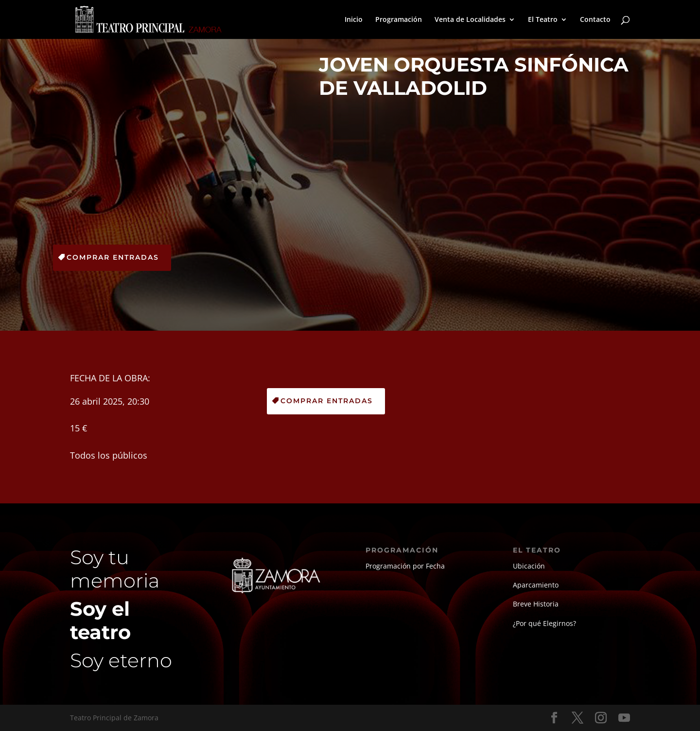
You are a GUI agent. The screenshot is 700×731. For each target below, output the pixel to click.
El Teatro (543, 20)
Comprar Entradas (113, 257)
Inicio (354, 20)
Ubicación (529, 566)
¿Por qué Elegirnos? (544, 623)
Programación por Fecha (405, 566)
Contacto (595, 20)
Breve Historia (536, 604)
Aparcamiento (536, 585)
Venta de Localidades (470, 20)
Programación (399, 20)
